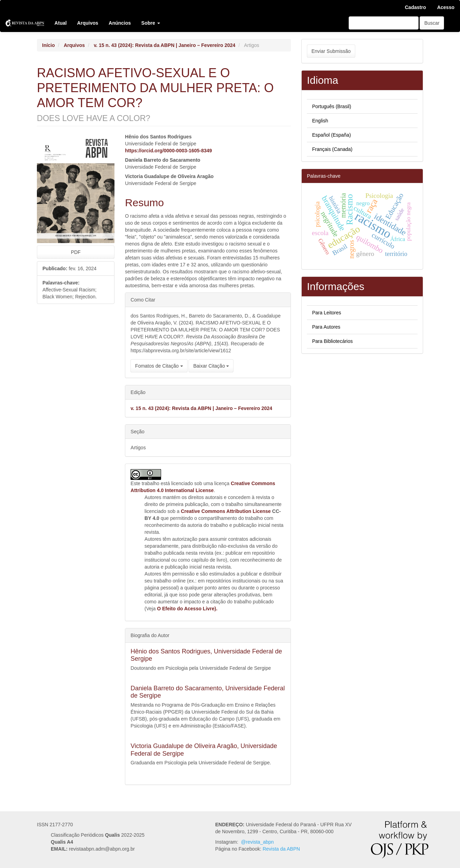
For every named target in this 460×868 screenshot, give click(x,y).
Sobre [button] (151, 23)
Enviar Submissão (331, 51)
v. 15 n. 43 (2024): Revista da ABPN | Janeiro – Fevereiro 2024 (164, 45)
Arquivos (88, 23)
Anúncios (120, 23)
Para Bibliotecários (332, 341)
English (320, 121)
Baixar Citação (211, 366)
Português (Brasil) (332, 106)
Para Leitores (327, 313)
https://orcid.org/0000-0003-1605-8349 (168, 151)
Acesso (446, 7)
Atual (61, 23)
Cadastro (416, 7)
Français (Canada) (332, 149)
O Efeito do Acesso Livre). (187, 609)
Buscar (432, 23)
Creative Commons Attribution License (226, 511)
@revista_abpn (257, 842)
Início (49, 45)
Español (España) (331, 135)
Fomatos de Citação (159, 366)
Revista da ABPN (281, 849)
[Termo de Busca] (384, 23)
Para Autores (326, 327)
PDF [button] (76, 252)
